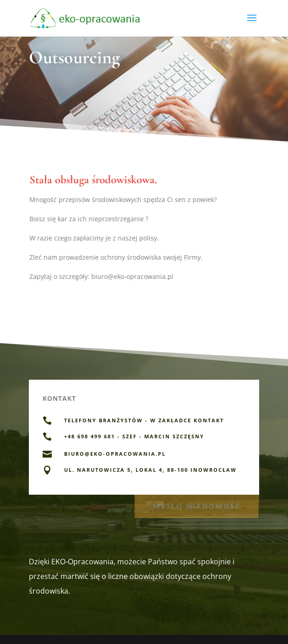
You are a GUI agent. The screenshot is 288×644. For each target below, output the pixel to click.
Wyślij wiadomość (197, 505)
